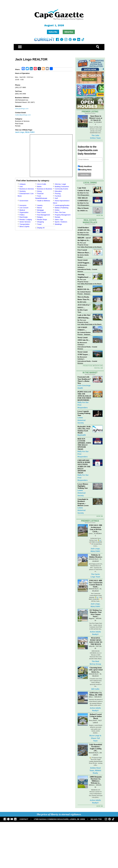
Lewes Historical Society (82, 420)
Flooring (58, 194)
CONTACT (24, 819)
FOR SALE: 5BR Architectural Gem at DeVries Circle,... (96, 528)
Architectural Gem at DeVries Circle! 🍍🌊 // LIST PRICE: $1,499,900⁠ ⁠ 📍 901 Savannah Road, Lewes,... (96, 542)
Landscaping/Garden (62, 205)
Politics (22, 215)
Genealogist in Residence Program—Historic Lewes (83, 502)
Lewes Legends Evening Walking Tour (84, 413)
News (98, 366)
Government (24, 201)
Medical (22, 210)
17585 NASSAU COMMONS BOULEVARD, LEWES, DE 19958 (59, 819)
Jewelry (40, 205)
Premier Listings (90, 521)
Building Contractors (62, 187)
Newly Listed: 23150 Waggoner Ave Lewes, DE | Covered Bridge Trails (84, 262)
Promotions (88, 366)
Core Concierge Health (84, 387)
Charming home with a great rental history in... (96, 670)
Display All (41, 228)
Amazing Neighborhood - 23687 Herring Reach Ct (83, 276)
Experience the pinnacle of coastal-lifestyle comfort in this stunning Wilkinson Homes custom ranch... (96, 702)
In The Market (90, 373)
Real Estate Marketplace (90, 221)
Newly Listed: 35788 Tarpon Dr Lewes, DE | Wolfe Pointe (84, 353)
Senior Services (25, 222)
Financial (40, 194)
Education (58, 191)
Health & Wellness (44, 201)
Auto (21, 187)
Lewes (91, 122)
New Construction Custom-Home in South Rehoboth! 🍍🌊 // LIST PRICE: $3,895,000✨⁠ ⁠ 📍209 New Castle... (96, 597)
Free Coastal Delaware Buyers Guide (84, 251)
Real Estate (24, 217)
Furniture (58, 196)
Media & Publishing (62, 208)
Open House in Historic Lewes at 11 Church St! (96, 118)
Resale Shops (42, 220)
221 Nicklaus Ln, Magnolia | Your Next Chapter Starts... (96, 613)
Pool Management (44, 215)
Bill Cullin (83, 302)
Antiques (23, 184)
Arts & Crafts (42, 184)
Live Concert (24, 208)
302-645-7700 (96, 819)
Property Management (63, 215)
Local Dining (90, 183)
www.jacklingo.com (22, 109)
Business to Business (45, 189)
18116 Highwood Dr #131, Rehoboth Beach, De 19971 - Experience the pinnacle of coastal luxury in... (96, 568)
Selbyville (92, 646)
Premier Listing (90, 112)
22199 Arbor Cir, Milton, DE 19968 (96, 694)
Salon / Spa (59, 220)
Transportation (25, 224)
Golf (56, 198)
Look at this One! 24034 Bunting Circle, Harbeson (84, 317)
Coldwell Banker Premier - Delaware (84, 293)
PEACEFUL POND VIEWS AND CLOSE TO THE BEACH (96, 641)
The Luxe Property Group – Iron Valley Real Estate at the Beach (90, 245)
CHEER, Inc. (84, 211)
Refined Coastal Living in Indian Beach (96, 716)
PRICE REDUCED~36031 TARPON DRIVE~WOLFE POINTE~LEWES (84, 288)
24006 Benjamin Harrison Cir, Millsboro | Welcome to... (96, 780)
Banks (39, 187)
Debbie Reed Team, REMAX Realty (95, 771)
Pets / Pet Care (60, 212)
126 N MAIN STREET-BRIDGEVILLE (84, 329)
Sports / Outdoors (61, 222)
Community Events (61, 189)
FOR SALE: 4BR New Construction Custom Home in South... (96, 584)
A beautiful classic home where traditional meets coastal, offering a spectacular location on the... (96, 682)
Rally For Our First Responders (83, 194)
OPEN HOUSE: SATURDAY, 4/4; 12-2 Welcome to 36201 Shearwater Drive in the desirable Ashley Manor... (96, 655)
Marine (40, 208)
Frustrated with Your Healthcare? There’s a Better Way (84, 380)
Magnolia (92, 619)
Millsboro (92, 785)
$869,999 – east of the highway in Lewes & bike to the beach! (84, 239)
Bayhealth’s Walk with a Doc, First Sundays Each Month (84, 430)
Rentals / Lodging (26, 220)
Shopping (40, 222)
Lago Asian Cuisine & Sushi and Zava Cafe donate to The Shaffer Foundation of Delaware (84, 189)
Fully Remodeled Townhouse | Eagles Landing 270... (96, 748)
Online (57, 210)
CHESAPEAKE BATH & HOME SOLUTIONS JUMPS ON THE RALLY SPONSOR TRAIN (84, 467)
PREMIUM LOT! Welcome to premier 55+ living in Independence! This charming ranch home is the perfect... (96, 794)
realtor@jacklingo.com (23, 115)
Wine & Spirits (24, 227)
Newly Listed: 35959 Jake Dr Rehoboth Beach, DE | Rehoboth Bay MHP (84, 339)
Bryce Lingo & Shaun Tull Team (95, 738)
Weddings (58, 224)
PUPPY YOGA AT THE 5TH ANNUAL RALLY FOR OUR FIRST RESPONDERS (84, 396)
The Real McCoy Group (95, 663)
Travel (39, 224)
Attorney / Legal (60, 184)
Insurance (23, 205)
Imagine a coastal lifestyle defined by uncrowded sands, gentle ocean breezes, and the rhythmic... (96, 729)
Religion (40, 217)
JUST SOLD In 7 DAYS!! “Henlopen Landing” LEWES (84, 306)
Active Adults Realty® (83, 256)
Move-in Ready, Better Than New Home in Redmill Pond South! (84, 298)
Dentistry (23, 191)
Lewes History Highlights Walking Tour (83, 486)
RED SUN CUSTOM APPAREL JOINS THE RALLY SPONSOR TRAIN (84, 444)
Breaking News (85, 170)
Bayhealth (82, 435)
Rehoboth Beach (94, 559)
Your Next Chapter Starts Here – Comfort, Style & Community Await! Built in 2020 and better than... (96, 626)
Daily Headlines (86, 166)
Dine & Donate (83, 208)
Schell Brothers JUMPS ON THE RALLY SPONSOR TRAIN (84, 229)
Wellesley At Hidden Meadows (96, 556)
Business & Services (27, 189)
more (99, 516)
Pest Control (41, 212)
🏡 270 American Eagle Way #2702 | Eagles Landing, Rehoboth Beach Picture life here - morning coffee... (96, 761)
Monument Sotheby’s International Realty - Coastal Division (87, 268)
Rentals (57, 217)
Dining (39, 191)
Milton (91, 697)
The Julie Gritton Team (95, 137)
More (99, 215)
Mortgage (40, 210)
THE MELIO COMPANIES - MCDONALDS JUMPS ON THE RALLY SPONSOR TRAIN (84, 199)
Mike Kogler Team (83, 311)
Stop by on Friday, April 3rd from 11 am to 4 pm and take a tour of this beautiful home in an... (96, 130)
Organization (24, 212)
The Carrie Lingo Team (95, 576)
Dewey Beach (93, 721)
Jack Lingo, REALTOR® (25, 132)
